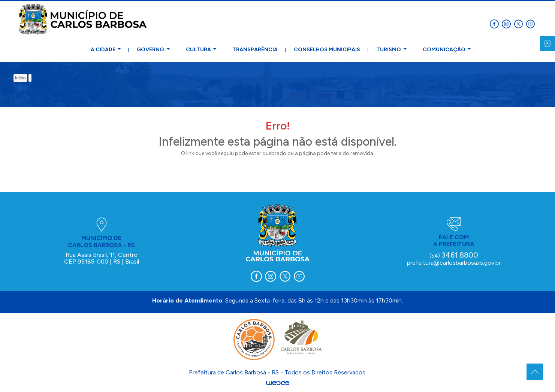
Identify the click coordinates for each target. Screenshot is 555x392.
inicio (20, 78)
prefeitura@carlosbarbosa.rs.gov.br (454, 263)
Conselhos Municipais (327, 50)
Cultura (199, 50)
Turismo (389, 50)
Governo (151, 50)
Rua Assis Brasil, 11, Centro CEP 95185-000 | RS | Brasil (102, 258)
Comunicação (445, 50)
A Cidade (104, 50)
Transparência (255, 50)
